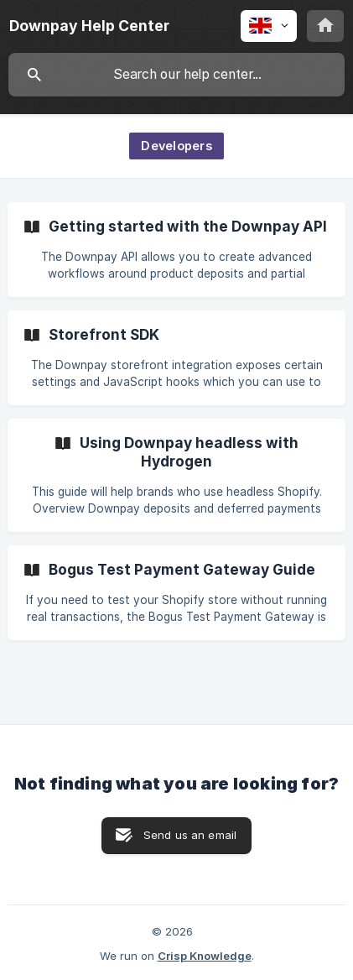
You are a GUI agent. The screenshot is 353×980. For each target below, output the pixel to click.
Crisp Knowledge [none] (205, 956)
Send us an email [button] (190, 835)
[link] (176, 250)
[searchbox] (176, 75)
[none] (89, 26)
